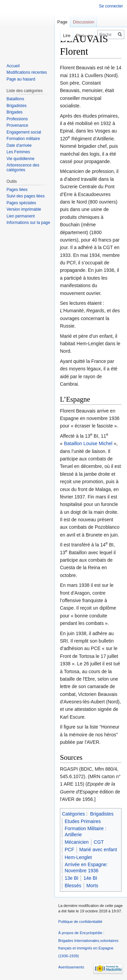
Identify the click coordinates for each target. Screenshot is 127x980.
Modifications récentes (27, 72)
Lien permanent (20, 216)
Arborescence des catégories (23, 168)
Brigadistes (102, 814)
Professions (17, 119)
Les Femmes (18, 152)
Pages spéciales (21, 203)
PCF (69, 850)
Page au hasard (21, 79)
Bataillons (15, 99)
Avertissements (71, 967)
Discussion (83, 22)
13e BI (71, 878)
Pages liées (17, 190)
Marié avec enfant (98, 850)
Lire (61, 36)
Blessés (73, 886)
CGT (99, 842)
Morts (92, 886)
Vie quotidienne (20, 159)
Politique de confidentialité (80, 922)
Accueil (13, 66)
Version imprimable (24, 209)
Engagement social (24, 132)
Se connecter (111, 6)
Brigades (14, 112)
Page (62, 22)
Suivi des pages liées (26, 196)
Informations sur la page (28, 223)
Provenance (17, 125)
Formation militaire (23, 139)
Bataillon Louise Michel (88, 443)
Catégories (73, 814)
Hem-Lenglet (78, 857)
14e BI (90, 878)
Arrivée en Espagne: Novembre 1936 (86, 868)
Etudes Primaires (83, 821)
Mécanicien (77, 842)
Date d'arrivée (19, 145)
